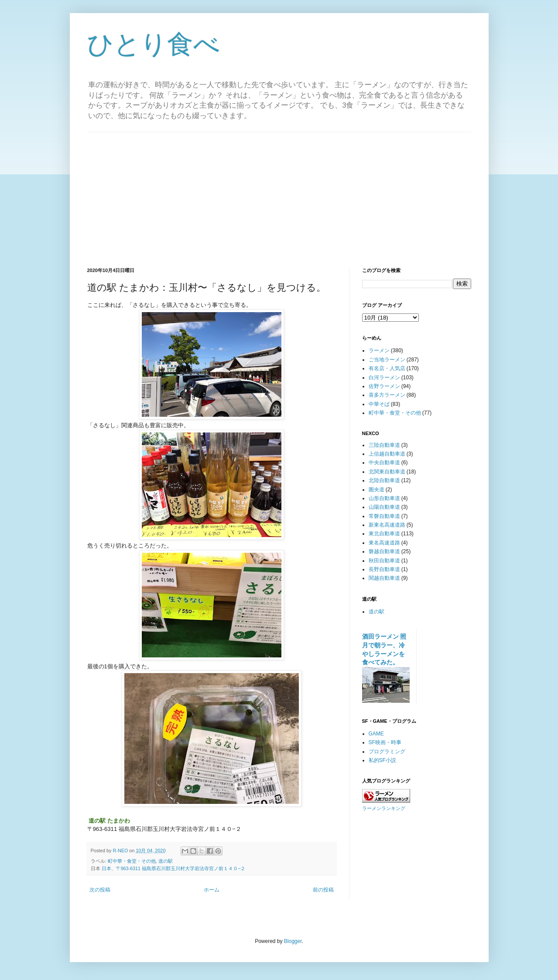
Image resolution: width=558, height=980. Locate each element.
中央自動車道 (384, 463)
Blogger (293, 941)
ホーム (212, 890)
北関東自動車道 (387, 472)
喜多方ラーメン (387, 395)
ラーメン (379, 350)
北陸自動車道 (384, 480)
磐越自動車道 (384, 551)
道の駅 (166, 861)
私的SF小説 (382, 760)
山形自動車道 (384, 498)
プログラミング (387, 752)
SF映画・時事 (385, 742)
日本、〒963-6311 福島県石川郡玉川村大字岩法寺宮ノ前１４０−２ (174, 868)
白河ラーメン (384, 378)
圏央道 (377, 490)
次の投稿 (100, 890)
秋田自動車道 (384, 561)
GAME (376, 734)
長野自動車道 (384, 569)
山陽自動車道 (384, 507)
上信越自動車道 (387, 454)
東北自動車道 (384, 534)
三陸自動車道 (384, 445)
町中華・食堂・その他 (132, 861)
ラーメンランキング (384, 808)
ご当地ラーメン (387, 360)
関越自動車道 (384, 578)
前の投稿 (323, 890)
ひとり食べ (154, 44)
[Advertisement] (279, 193)
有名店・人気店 (387, 368)
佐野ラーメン (384, 386)
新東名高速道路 (387, 525)
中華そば (379, 404)
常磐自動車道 (384, 516)
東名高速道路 (384, 543)
